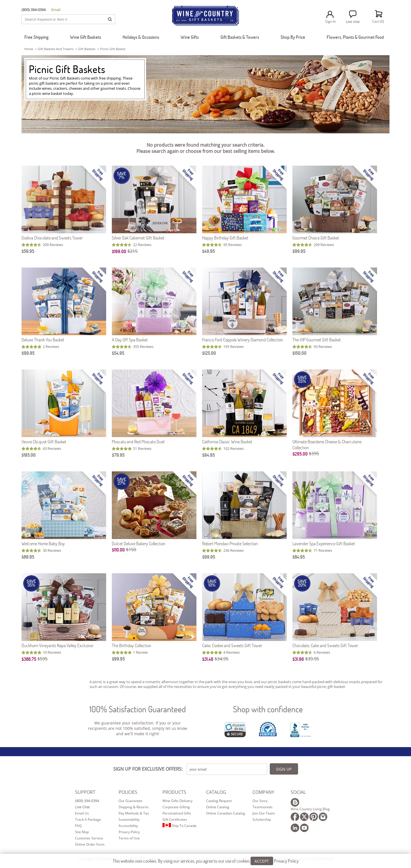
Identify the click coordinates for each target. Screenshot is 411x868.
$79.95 (118, 455)
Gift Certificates (175, 819)
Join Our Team (264, 813)
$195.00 (29, 455)
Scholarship (262, 819)
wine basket (52, 93)
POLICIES (128, 792)
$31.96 (298, 659)
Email (56, 10)
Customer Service (89, 838)
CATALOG (216, 792)
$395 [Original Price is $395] (314, 454)
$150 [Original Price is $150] (131, 550)
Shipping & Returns (134, 807)
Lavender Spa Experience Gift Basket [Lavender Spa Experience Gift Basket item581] (324, 543)
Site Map (82, 832)
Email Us (82, 813)
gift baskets (87, 49)
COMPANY (263, 792)
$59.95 (28, 251)
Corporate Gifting (176, 807)
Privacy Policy (129, 832)
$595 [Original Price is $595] (42, 659)
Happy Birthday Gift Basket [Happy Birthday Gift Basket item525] (225, 238)
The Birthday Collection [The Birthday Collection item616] (131, 645)
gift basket (336, 687)
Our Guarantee (130, 801)
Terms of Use (129, 838)
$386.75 (29, 659)
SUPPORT (85, 792)
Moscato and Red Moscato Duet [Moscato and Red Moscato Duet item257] (138, 442)
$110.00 (118, 550)
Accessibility (128, 826)
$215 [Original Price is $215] (132, 251)
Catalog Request (219, 801)
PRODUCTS (174, 792)
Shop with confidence (268, 709)
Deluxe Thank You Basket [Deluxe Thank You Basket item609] (43, 340)
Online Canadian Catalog (226, 813)
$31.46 (208, 659)
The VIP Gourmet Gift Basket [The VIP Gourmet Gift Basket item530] (317, 340)
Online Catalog (218, 807)
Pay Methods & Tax (134, 813)
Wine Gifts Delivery (177, 801)
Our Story (260, 801)
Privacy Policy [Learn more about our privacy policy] (286, 861)
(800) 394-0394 (87, 801)
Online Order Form (90, 844)
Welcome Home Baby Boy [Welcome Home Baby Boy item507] (43, 543)
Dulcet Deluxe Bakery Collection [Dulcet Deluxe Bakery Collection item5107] (139, 543)
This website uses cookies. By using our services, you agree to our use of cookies (206, 861)
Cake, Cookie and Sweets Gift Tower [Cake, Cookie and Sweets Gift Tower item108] (232, 645)
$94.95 (208, 455)
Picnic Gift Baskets (67, 69)
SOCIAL (298, 792)
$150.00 (299, 353)
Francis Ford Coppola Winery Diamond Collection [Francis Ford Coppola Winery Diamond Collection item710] (243, 340)
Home (29, 49)
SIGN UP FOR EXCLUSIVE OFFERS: (148, 769)
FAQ (78, 826)
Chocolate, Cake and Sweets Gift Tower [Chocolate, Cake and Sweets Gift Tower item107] (325, 645)
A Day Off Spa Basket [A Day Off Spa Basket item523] (130, 340)
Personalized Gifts (177, 813)
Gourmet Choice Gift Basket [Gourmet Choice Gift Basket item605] (316, 238)
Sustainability (129, 819)
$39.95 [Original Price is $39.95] (312, 659)
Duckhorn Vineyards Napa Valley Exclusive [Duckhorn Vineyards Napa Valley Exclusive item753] (57, 645)
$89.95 (28, 557)
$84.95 (299, 557)
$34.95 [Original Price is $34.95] (221, 659)
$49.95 (208, 251)
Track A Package (88, 819)
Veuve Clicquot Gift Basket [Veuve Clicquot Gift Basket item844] (44, 442)
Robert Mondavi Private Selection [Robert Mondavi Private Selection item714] (230, 543)
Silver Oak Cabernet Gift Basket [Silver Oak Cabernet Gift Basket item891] (138, 238)
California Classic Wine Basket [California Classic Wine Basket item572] (227, 442)
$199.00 (119, 251)
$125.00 (209, 353)
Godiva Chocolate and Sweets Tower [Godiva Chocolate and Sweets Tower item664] (52, 238)
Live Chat (83, 807)
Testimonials (263, 807)
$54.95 (118, 353)
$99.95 (299, 251)
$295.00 (300, 454)
